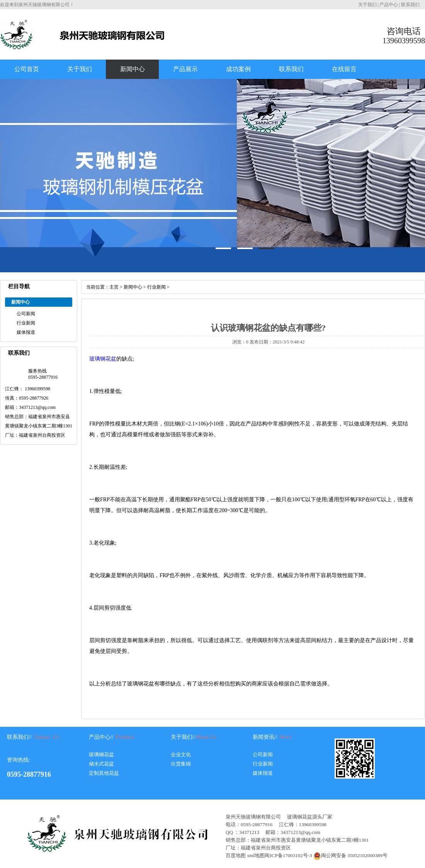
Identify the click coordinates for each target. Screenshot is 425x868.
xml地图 (256, 855)
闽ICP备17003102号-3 (288, 855)
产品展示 (185, 69)
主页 (114, 287)
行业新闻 (26, 323)
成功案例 (238, 69)
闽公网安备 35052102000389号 (350, 855)
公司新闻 (26, 314)
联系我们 (410, 5)
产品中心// (101, 737)
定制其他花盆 (104, 773)
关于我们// (183, 737)
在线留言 (344, 69)
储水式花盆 (101, 764)
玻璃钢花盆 (103, 359)
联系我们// (19, 737)
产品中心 (389, 5)
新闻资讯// (265, 737)
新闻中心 (133, 69)
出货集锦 (181, 764)
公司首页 (27, 69)
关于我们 (367, 5)
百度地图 (236, 855)
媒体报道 (26, 332)
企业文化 (181, 754)
